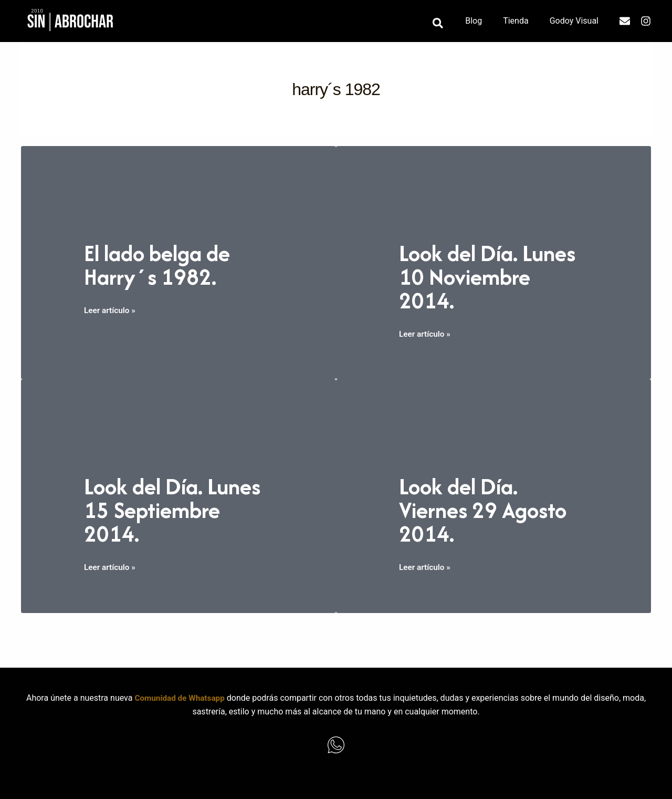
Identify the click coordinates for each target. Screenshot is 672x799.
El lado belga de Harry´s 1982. (164, 264)
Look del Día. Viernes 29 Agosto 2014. (491, 509)
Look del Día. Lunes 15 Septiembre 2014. (174, 509)
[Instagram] (646, 21)
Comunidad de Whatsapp (179, 698)
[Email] (625, 21)
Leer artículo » (111, 310)
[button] (451, 24)
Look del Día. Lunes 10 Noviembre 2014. (487, 276)
